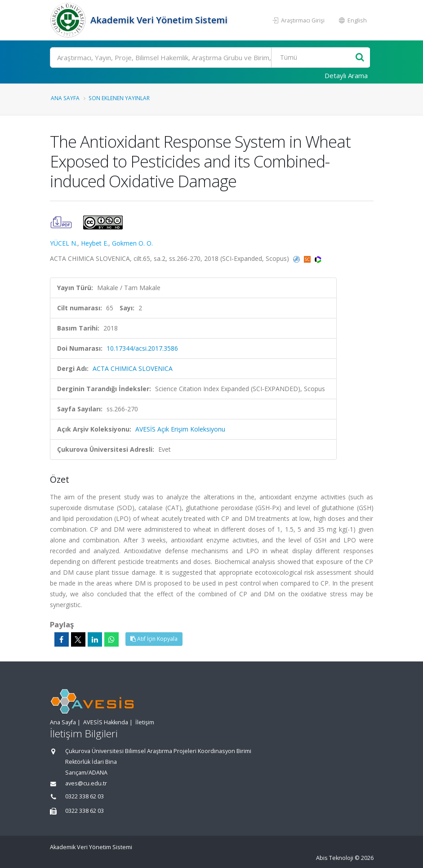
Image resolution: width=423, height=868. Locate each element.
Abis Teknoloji (335, 858)
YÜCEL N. (64, 243)
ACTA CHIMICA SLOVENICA (133, 368)
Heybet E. (95, 243)
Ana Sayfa (65, 98)
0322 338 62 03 (85, 796)
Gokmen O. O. (132, 243)
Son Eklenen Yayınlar (119, 98)
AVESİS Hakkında (106, 722)
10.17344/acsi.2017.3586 (142, 348)
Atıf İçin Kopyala (154, 639)
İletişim (145, 722)
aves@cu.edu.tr (86, 783)
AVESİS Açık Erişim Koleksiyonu (180, 429)
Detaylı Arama (346, 75)
